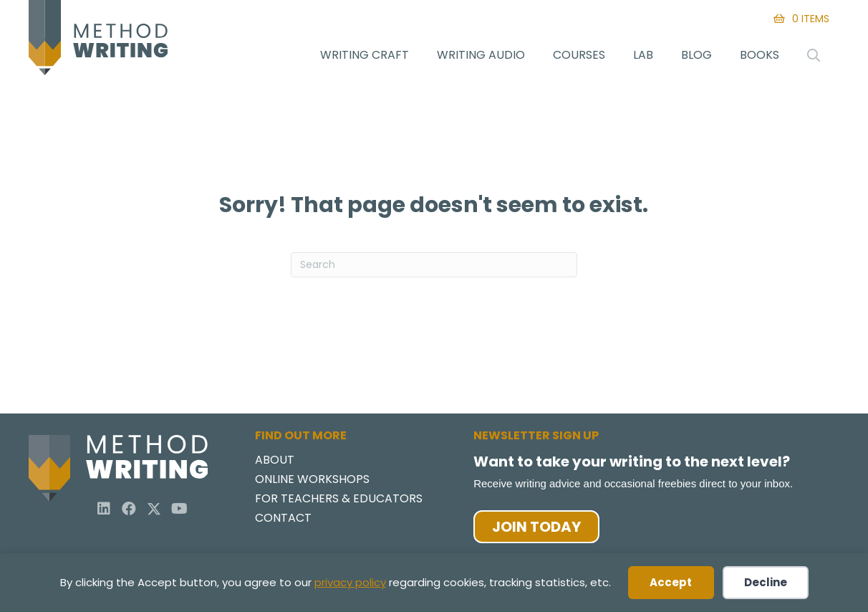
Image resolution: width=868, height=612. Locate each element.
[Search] (434, 265)
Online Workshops (312, 480)
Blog (696, 55)
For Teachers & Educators (339, 500)
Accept (671, 582)
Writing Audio (481, 55)
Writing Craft (365, 55)
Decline (766, 582)
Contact (283, 519)
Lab (643, 55)
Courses (579, 55)
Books (759, 55)
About (275, 461)
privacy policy (350, 582)
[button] (104, 509)
